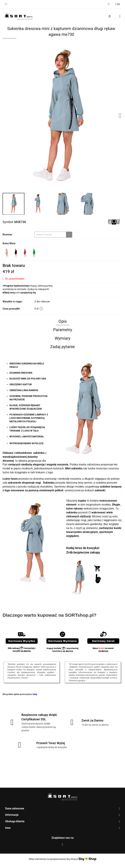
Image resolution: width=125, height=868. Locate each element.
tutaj (35, 694)
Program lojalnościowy (16, 286)
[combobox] (53, 235)
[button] (118, 4)
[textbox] (50, 235)
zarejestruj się (28, 293)
